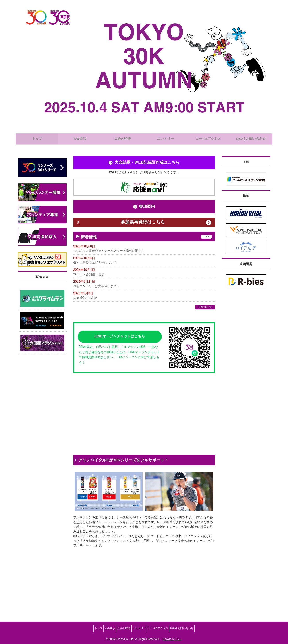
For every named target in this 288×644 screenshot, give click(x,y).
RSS (206, 247)
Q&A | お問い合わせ (194, 630)
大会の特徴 (122, 630)
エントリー (142, 630)
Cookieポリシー (172, 639)
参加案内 (144, 212)
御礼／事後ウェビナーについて (95, 274)
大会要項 (103, 630)
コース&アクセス (165, 630)
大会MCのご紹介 (85, 310)
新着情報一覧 (205, 320)
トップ (87, 630)
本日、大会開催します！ (90, 286)
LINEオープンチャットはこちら (120, 348)
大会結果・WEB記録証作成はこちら (144, 168)
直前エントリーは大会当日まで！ (97, 298)
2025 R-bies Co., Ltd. (121, 639)
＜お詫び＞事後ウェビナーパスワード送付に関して (109, 261)
